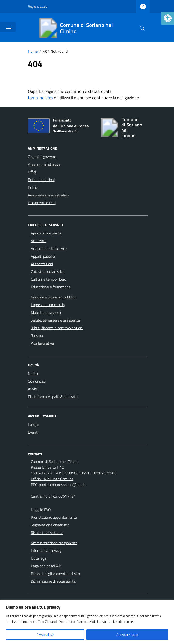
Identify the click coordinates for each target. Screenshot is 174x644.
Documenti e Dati (42, 203)
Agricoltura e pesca (46, 233)
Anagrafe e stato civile (49, 248)
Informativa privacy (46, 550)
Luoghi (33, 424)
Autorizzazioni (42, 264)
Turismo (37, 335)
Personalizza (45, 635)
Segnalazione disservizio (50, 525)
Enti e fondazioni (41, 180)
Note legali (39, 558)
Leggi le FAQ (41, 510)
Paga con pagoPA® (46, 566)
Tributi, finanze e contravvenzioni (57, 328)
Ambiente (39, 241)
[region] (87, 622)
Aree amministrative (44, 164)
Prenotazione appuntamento (54, 517)
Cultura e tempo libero (48, 279)
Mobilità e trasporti (46, 312)
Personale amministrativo (48, 195)
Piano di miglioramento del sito (55, 574)
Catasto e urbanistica (48, 271)
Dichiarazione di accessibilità (53, 581)
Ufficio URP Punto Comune (52, 479)
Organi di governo (42, 157)
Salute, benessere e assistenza (55, 320)
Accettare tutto (127, 635)
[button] (168, 18)
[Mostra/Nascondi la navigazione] (9, 27)
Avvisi (33, 389)
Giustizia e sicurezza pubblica (54, 297)
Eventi (33, 432)
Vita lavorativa (42, 343)
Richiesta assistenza (47, 533)
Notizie (33, 373)
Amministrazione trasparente (54, 543)
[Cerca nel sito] (142, 28)
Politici (33, 187)
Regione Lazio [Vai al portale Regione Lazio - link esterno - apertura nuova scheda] (38, 6)
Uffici (32, 172)
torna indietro (40, 98)
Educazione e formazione (51, 287)
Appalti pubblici (43, 256)
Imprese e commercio (48, 305)
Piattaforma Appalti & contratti (53, 397)
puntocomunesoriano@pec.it (62, 485)
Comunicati (37, 381)
